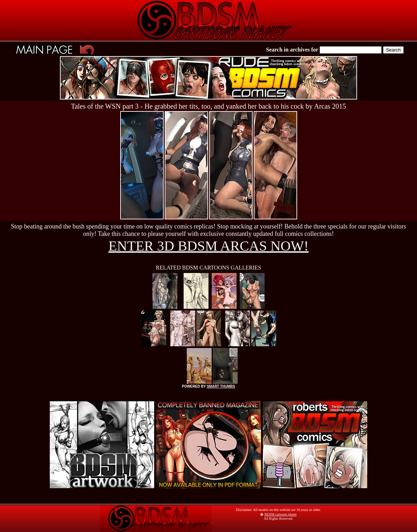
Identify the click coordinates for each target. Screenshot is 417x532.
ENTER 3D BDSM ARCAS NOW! (208, 246)
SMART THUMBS (221, 386)
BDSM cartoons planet (281, 514)
